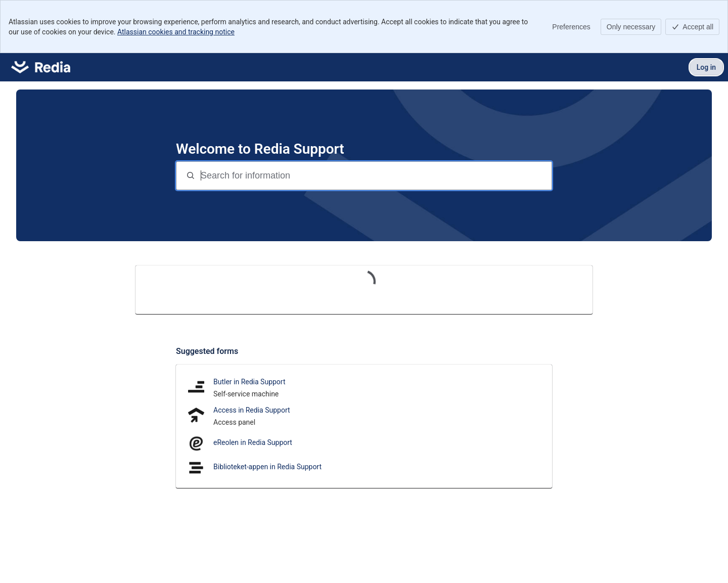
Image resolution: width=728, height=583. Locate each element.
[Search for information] (375, 176)
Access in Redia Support (252, 410)
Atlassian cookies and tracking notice (176, 32)
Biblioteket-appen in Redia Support (267, 467)
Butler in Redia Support (249, 382)
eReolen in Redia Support (253, 442)
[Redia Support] (41, 67)
